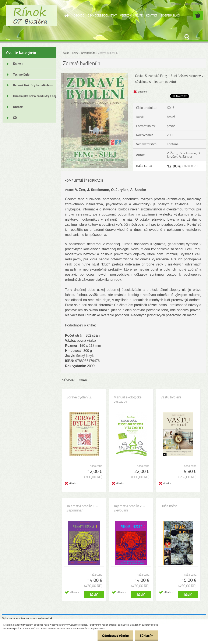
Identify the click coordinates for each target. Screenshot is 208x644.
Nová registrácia (194, 4)
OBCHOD (79, 15)
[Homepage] (66, 15)
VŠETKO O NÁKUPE (131, 15)
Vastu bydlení (171, 397)
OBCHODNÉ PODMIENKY (102, 15)
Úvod (66, 53)
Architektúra (88, 53)
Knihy (75, 53)
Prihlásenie (176, 4)
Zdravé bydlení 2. (79, 397)
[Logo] (31, 16)
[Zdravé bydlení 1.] (94, 75)
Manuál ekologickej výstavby (128, 399)
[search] (187, 37)
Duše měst (169, 506)
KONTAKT (152, 15)
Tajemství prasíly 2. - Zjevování (129, 508)
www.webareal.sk (41, 618)
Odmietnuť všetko (113, 636)
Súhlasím (146, 636)
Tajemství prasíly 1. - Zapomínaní (82, 508)
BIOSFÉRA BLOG (170, 15)
